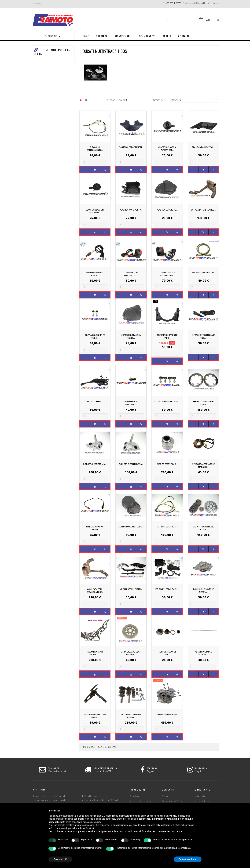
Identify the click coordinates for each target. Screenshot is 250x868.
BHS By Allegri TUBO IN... (203, 272)
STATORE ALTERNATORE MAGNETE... (203, 466)
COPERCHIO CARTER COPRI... (131, 527)
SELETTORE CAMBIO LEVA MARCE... (95, 716)
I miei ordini (200, 796)
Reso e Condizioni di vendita (140, 802)
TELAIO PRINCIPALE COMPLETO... (95, 653)
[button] (200, 810)
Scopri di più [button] (60, 859)
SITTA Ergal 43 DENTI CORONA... (131, 653)
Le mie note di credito (201, 802)
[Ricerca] (125, 20)
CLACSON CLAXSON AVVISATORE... (167, 149)
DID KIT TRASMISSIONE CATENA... (203, 528)
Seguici (150, 771)
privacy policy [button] (170, 816)
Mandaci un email (57, 771)
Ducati (165, 796)
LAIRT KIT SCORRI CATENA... (131, 589)
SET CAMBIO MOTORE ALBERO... (131, 716)
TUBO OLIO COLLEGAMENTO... (95, 149)
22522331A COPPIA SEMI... (167, 714)
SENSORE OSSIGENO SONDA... (95, 274)
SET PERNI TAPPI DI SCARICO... (167, 653)
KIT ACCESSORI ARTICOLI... (167, 589)
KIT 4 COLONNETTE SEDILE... (167, 401)
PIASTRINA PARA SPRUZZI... (131, 147)
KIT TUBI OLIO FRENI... (167, 527)
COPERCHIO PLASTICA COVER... (131, 336)
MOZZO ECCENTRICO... (167, 464)
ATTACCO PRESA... (95, 401)
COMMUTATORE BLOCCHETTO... (131, 274)
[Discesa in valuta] (213, 3)
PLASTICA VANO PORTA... (131, 210)
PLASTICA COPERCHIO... (167, 210)
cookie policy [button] (95, 822)
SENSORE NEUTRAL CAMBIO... (95, 528)
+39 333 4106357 (174, 3)
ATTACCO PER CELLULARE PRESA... (203, 336)
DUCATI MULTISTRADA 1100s (52, 52)
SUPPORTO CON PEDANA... (95, 464)
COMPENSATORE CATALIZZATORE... (95, 591)
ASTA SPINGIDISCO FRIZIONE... (203, 653)
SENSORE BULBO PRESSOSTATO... (131, 403)
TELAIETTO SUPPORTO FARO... (167, 336)
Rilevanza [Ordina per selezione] (194, 100)
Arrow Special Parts (172, 801)
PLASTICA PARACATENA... (203, 147)
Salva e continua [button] (188, 859)
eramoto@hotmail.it (197, 3)
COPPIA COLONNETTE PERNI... (95, 336)
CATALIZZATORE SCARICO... (203, 210)
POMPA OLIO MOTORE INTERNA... (203, 591)
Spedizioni (135, 796)
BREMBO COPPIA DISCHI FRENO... (203, 403)
